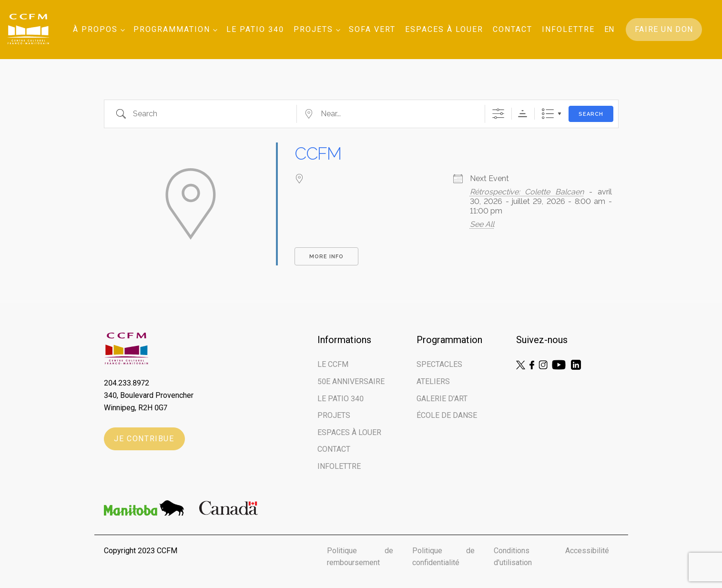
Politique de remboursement (360, 557)
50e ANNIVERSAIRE (351, 381)
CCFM (318, 153)
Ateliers (433, 381)
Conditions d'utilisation (513, 557)
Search (591, 114)
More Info (326, 257)
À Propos (95, 29)
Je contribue (144, 439)
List (548, 114)
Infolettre (568, 29)
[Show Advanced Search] (498, 114)
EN (609, 29)
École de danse (447, 415)
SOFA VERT (372, 29)
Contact (513, 29)
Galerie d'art (442, 399)
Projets (313, 29)
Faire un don (664, 29)
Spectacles (439, 364)
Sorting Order (523, 114)
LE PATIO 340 (341, 399)
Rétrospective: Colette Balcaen (527, 192)
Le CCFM (333, 364)
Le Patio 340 (255, 29)
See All (482, 224)
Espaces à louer (444, 29)
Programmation (172, 29)
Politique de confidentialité (443, 557)
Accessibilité (587, 551)
